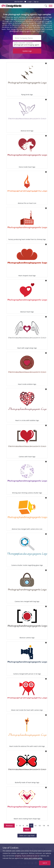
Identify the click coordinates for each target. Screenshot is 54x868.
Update (27, 51)
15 (48, 826)
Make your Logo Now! (27, 836)
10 (27, 826)
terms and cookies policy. (33, 858)
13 (40, 826)
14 (44, 826)
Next (27, 830)
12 (35, 826)
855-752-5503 (19, 2)
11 (31, 826)
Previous (9, 826)
